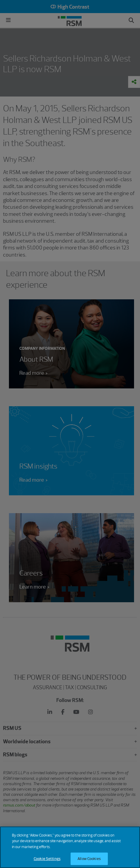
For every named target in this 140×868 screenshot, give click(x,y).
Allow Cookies (89, 859)
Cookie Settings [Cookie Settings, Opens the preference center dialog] (47, 859)
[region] (70, 847)
